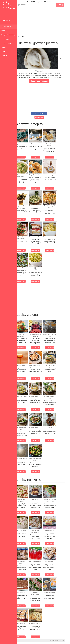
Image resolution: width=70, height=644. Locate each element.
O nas (3, 31)
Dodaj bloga (6, 20)
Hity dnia (5, 39)
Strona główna (6, 27)
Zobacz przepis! (25, 157)
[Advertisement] (44, 21)
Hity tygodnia (6, 43)
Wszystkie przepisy (8, 35)
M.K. (68, 640)
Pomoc (4, 47)
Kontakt (4, 56)
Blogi (3, 52)
